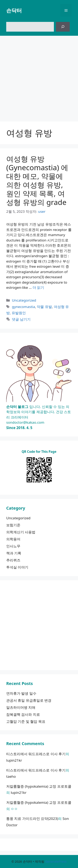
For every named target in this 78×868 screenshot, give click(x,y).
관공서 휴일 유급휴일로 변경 (29, 700)
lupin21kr (14, 760)
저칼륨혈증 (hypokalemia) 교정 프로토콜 (39, 786)
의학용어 (13, 539)
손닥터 (14, 10)
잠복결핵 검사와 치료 (23, 714)
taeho (11, 776)
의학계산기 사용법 (21, 532)
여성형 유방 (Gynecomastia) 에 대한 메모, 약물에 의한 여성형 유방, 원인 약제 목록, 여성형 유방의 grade (37, 180)
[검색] (63, 27)
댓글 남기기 (21, 319)
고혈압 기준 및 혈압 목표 (26, 721)
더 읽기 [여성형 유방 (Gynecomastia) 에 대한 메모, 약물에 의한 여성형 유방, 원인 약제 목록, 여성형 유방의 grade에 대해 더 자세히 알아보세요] (38, 287)
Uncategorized (24, 300)
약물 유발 (44, 307)
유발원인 (19, 313)
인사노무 (13, 546)
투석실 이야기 (17, 567)
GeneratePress (56, 861)
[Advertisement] (39, 77)
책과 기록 (14, 553)
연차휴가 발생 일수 (21, 693)
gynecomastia (23, 307)
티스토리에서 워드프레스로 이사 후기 (36, 754)
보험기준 (13, 525)
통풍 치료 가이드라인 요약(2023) (32, 819)
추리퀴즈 (13, 560)
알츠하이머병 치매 (21, 707)
